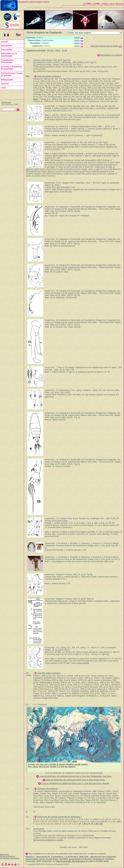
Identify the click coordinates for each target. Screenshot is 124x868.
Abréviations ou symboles (111, 55)
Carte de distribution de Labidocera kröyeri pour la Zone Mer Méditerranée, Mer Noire (75, 776)
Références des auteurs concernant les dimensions (59, 817)
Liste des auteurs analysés (49, 76)
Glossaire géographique (47, 789)
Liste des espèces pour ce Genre (104, 46)
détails (77, 38)
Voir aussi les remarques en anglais (48, 840)
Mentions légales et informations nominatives (10, 857)
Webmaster (4, 854)
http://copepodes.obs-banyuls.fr (71, 861)
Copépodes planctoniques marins (34, 2)
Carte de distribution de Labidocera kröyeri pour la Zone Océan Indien (75, 780)
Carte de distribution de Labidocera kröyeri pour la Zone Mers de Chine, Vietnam (75, 783)
